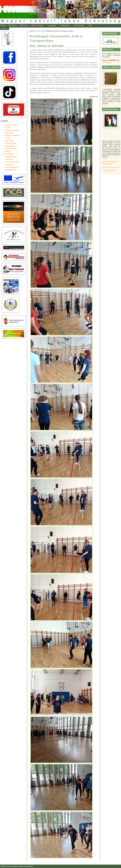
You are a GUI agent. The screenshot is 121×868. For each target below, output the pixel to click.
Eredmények (65, 25)
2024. (40, 31)
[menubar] (49, 27)
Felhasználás (106, 63)
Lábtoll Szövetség (37, 25)
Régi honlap (13, 25)
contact (9, 866)
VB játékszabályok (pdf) (109, 170)
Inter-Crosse (10, 141)
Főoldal (3, 25)
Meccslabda (9, 133)
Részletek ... (106, 105)
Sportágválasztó (11, 146)
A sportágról (52, 25)
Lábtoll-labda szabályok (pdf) (110, 167)
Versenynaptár (79, 25)
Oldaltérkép (24, 25)
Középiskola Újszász (12, 130)
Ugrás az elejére (18, 866)
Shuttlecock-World (11, 125)
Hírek (90, 25)
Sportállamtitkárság (12, 167)
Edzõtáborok (10, 154)
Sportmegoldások (11, 149)
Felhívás (4, 28)
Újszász (8, 128)
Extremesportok (11, 143)
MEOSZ (8, 151)
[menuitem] (3, 26)
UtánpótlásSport (11, 170)
